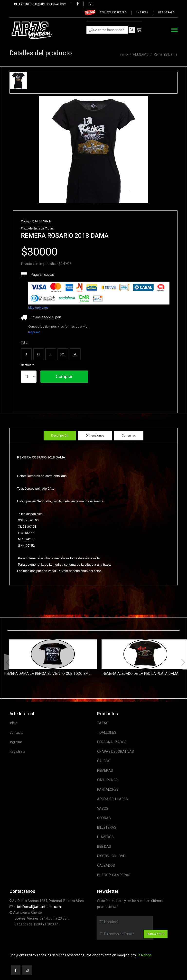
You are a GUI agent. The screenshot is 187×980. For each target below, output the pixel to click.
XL (75, 355)
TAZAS (103, 723)
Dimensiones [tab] (95, 435)
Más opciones (38, 308)
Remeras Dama (166, 54)
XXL (63, 355)
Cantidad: (27, 365)
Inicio (124, 54)
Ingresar (34, 332)
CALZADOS (106, 866)
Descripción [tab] (60, 435)
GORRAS (104, 818)
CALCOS (104, 761)
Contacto (17, 733)
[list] (99, 293)
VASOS (103, 809)
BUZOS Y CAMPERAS (114, 875)
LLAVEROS (105, 837)
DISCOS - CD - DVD (111, 856)
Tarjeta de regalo (113, 13)
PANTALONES (108, 790)
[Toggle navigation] (174, 30)
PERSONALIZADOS (112, 742)
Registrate (166, 13)
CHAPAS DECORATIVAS (116, 752)
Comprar (64, 376)
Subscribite (156, 934)
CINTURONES (107, 780)
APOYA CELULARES (112, 799)
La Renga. (144, 955)
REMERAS (141, 54)
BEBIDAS (104, 847)
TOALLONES (107, 733)
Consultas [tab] (129, 435)
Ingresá (142, 13)
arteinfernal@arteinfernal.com (37, 907)
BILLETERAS (107, 828)
